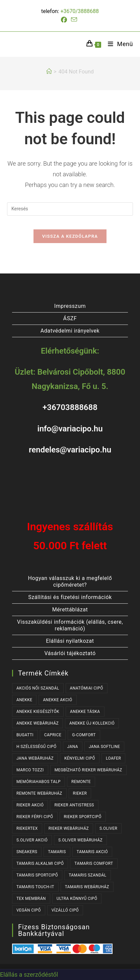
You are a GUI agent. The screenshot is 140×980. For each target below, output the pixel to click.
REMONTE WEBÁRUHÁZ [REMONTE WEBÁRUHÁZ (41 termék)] (39, 793)
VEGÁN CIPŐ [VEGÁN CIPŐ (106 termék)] (29, 910)
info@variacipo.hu (70, 429)
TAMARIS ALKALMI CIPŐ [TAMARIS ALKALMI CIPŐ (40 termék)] (40, 863)
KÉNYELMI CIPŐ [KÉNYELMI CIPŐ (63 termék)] (80, 758)
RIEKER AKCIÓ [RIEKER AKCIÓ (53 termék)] (30, 805)
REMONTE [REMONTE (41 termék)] (81, 782)
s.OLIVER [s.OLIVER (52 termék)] (108, 828)
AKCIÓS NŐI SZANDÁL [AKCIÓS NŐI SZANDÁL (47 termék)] (38, 688)
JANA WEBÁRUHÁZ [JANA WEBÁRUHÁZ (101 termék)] (35, 758)
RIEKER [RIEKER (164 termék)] (80, 793)
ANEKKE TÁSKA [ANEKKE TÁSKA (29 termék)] (85, 712)
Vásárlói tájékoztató (70, 653)
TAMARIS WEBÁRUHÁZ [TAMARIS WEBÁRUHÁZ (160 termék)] (87, 887)
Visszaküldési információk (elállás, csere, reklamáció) (70, 625)
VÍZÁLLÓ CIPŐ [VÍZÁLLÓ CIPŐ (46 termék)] (65, 910)
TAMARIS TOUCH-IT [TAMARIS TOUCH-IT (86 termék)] (35, 887)
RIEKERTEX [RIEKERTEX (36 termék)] (27, 828)
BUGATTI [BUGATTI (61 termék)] (25, 735)
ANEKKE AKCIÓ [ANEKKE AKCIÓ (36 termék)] (57, 700)
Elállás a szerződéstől (29, 974)
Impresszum (70, 306)
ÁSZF (70, 318)
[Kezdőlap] (49, 72)
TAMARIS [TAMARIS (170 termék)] (57, 852)
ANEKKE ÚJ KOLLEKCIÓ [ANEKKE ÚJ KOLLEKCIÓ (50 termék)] (92, 723)
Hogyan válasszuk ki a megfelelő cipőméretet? (70, 581)
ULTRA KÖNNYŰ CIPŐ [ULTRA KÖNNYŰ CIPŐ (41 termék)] (77, 899)
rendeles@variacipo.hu (70, 450)
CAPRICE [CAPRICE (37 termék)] (53, 735)
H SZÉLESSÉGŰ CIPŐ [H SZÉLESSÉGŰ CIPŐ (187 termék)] (37, 747)
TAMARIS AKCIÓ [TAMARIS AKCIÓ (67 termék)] (92, 852)
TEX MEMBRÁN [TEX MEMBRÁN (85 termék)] (31, 899)
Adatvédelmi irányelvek (70, 331)
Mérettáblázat (70, 610)
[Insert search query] (70, 209)
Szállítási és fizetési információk (70, 597)
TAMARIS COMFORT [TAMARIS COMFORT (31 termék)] (94, 863)
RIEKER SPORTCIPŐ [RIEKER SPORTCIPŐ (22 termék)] (83, 817)
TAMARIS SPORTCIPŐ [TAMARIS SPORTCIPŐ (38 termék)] (37, 875)
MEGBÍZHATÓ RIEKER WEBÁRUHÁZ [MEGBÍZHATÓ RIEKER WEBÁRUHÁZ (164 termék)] (88, 770)
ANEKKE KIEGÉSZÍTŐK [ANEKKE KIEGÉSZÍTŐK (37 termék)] (38, 712)
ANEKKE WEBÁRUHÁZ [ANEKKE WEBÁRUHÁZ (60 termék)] (38, 723)
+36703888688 (70, 407)
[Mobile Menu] (118, 44)
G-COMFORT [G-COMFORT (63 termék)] (84, 735)
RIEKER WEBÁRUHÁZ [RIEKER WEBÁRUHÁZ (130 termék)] (69, 828)
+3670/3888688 (80, 11)
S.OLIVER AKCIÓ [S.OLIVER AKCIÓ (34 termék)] (32, 840)
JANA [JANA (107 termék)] (73, 747)
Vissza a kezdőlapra (70, 236)
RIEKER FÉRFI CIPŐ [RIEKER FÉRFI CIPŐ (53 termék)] (35, 817)
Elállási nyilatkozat (70, 641)
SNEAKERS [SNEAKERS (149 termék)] (27, 852)
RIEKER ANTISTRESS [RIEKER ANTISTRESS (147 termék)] (74, 805)
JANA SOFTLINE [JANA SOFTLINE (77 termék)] (104, 747)
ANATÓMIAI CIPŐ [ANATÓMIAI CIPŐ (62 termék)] (87, 688)
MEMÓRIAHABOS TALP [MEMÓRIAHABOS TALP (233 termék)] (39, 782)
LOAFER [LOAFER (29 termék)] (113, 758)
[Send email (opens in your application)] (74, 20)
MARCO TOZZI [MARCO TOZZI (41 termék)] (30, 770)
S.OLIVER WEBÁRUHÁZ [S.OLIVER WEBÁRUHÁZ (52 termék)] (80, 840)
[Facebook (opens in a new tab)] (65, 20)
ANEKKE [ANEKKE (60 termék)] (24, 700)
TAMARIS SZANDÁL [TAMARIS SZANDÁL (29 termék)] (88, 875)
